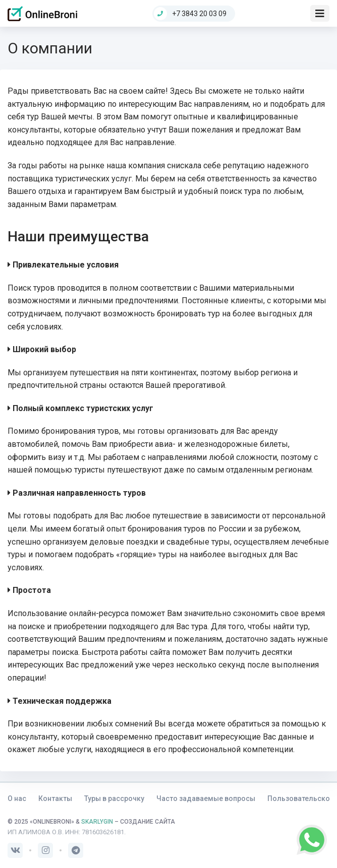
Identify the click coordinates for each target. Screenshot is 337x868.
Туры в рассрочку (114, 798)
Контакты (55, 798)
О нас (17, 798)
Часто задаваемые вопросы (206, 798)
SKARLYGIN (97, 822)
